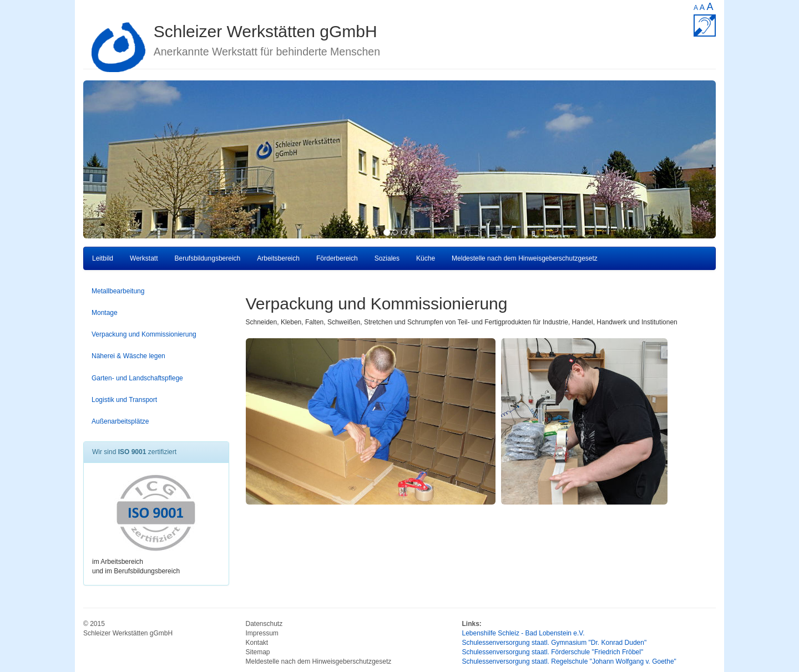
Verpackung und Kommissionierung (144, 334)
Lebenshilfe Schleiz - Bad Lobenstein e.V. (524, 633)
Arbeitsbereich (278, 258)
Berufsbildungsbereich (208, 258)
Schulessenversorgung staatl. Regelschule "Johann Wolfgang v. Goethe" (569, 661)
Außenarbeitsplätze (120, 421)
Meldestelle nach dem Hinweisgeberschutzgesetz (525, 258)
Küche (426, 258)
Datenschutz (264, 624)
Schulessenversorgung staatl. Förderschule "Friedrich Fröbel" (553, 652)
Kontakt (257, 643)
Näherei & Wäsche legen (128, 356)
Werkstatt (144, 258)
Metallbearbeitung (118, 291)
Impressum (262, 633)
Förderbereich (337, 258)
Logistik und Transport (124, 400)
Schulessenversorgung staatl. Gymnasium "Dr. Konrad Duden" (555, 643)
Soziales (387, 258)
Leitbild (103, 258)
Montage (105, 313)
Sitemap (258, 652)
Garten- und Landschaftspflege (137, 378)
